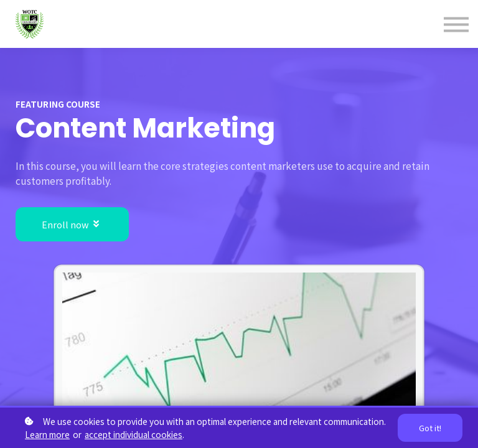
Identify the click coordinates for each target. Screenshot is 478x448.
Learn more (47, 434)
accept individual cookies (134, 434)
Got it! (430, 428)
